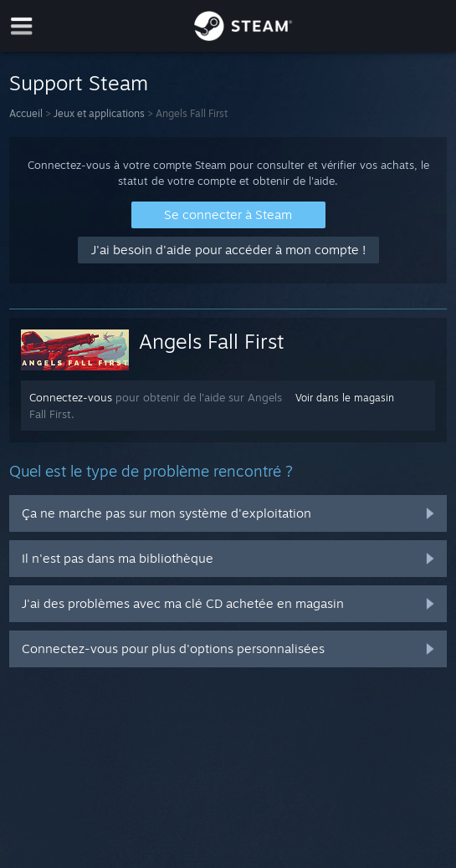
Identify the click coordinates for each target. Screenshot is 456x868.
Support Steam (79, 83)
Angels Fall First (212, 341)
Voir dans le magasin (345, 398)
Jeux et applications (99, 113)
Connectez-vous (71, 397)
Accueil (26, 113)
